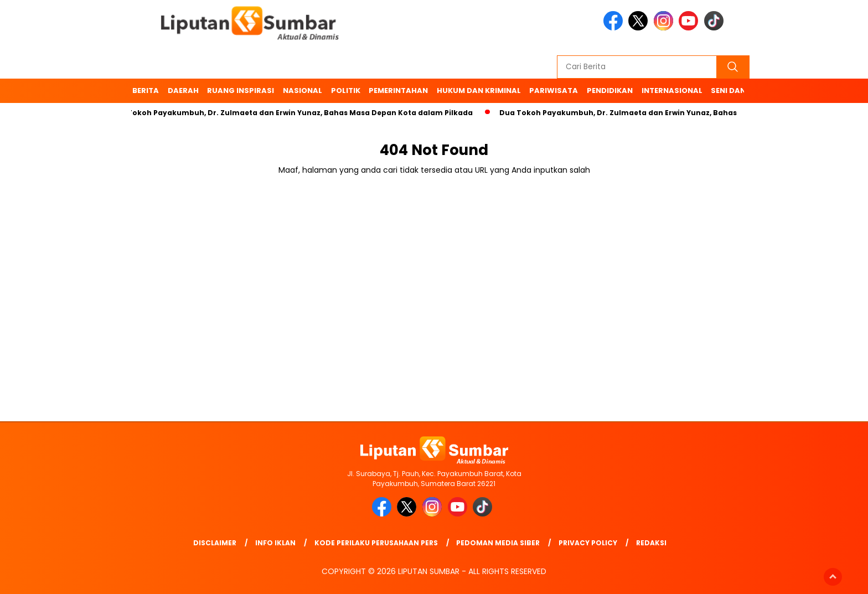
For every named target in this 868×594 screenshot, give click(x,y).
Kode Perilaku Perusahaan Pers (376, 543)
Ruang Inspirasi (241, 91)
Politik (346, 91)
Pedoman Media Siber (498, 543)
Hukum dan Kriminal (479, 91)
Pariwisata (554, 91)
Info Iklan (275, 543)
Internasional (672, 91)
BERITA (146, 91)
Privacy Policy (588, 543)
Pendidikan (610, 91)
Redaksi (651, 543)
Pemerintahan (398, 91)
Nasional (303, 91)
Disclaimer (215, 543)
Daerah (183, 91)
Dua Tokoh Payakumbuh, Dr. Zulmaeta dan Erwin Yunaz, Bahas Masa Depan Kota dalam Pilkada (294, 113)
